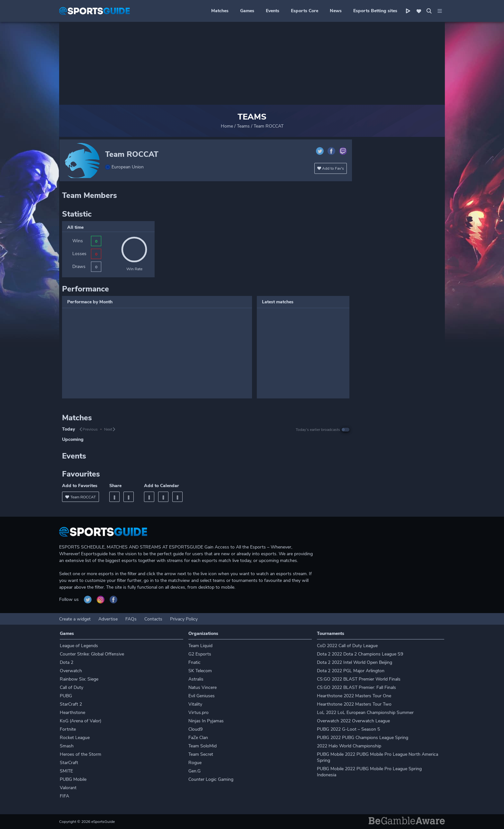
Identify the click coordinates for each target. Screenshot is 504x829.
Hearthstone (72, 713)
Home (227, 126)
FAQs (131, 619)
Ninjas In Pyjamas (206, 721)
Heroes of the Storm (81, 754)
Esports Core (305, 11)
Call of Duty (72, 687)
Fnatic (194, 662)
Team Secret (201, 754)
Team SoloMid (203, 746)
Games (247, 11)
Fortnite (68, 729)
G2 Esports (200, 654)
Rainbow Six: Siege (79, 679)
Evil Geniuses (202, 696)
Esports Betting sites (375, 11)
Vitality (195, 704)
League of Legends (79, 646)
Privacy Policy (184, 619)
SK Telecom (200, 671)
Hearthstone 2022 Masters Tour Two (354, 704)
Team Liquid (200, 646)
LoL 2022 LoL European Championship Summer (365, 713)
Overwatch (71, 671)
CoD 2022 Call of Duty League (347, 646)
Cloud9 (195, 729)
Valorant (68, 788)
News (336, 11)
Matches (220, 11)
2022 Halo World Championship (349, 746)
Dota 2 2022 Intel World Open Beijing (355, 662)
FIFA (64, 796)
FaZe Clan (198, 738)
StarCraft (69, 763)
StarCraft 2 (71, 704)
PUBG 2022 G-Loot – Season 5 (348, 729)
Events (273, 11)
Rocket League (75, 738)
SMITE (66, 771)
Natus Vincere (203, 687)
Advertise (108, 619)
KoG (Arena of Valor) (81, 721)
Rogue (195, 763)
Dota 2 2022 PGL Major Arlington (351, 671)
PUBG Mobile (73, 779)
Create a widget (75, 619)
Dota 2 (67, 662)
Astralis (196, 679)
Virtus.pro (198, 713)
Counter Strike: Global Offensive (92, 654)
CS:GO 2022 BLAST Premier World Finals (359, 679)
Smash (67, 746)
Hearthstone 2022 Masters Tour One (354, 696)
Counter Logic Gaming (211, 779)
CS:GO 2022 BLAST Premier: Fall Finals (356, 687)
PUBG (66, 696)
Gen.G (194, 771)
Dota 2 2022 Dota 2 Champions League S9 (360, 654)
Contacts (153, 619)
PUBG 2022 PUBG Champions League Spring (363, 738)
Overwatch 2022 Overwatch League (353, 721)
